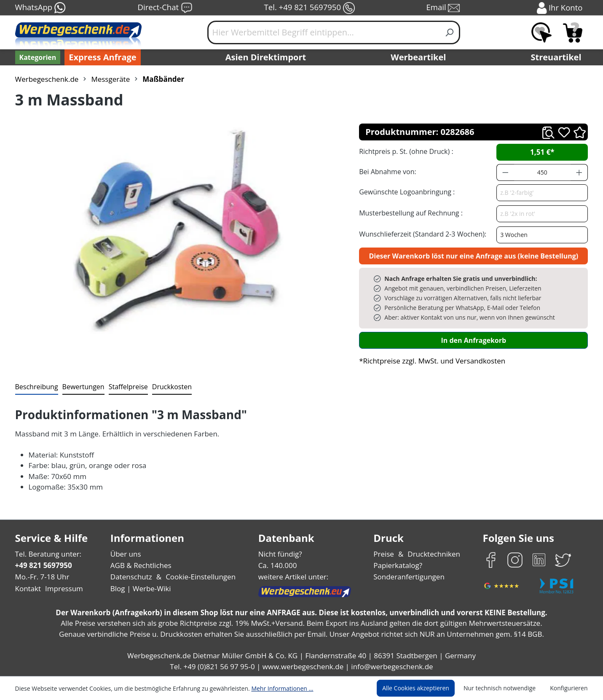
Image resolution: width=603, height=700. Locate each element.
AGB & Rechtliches (141, 565)
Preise (385, 554)
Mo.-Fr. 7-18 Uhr (42, 577)
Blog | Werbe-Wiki (139, 588)
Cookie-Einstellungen (198, 577)
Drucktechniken (433, 554)
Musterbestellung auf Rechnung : (409, 213)
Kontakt (27, 588)
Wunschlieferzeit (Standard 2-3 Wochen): (421, 234)
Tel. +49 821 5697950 (309, 8)
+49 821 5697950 (43, 565)
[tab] (36, 387)
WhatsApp (40, 8)
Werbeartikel (419, 57)
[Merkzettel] (541, 32)
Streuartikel (558, 57)
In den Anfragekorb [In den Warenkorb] (474, 340)
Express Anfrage (100, 57)
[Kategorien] (37, 57)
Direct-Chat (165, 8)
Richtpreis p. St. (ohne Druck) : (405, 151)
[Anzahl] (542, 172)
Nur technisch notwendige (504, 688)
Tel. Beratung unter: (46, 554)
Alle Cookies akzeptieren (423, 688)
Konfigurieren (570, 688)
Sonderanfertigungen (408, 577)
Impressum (61, 588)
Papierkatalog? (398, 565)
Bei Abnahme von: (386, 171)
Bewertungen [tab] (80, 386)
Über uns (125, 554)
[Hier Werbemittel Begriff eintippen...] (324, 32)
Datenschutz (131, 577)
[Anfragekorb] (573, 32)
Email (444, 8)
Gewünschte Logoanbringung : (405, 192)
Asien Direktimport (266, 57)
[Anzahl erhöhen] (579, 172)
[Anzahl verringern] (505, 172)
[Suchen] (450, 32)
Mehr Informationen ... (271, 688)
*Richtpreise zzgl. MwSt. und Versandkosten (429, 361)
